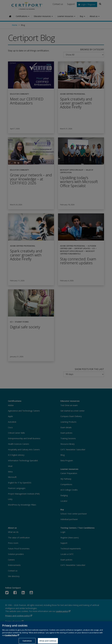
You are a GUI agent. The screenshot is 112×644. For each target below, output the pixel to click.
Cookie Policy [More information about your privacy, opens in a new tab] (11, 637)
